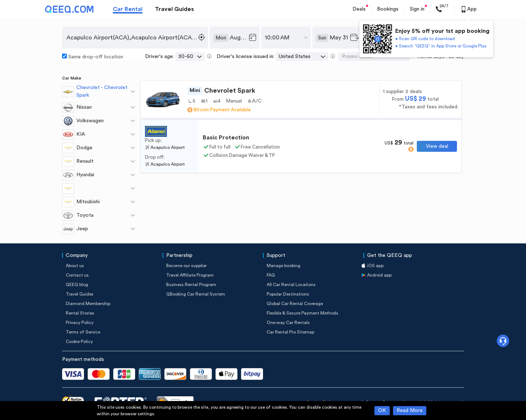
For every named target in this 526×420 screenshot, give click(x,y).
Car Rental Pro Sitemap (290, 332)
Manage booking (283, 266)
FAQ (271, 275)
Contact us (77, 275)
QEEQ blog (77, 285)
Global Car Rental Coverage (295, 304)
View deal (437, 146)
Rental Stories (80, 313)
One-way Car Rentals (288, 323)
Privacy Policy (80, 323)
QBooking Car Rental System (196, 294)
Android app (379, 275)
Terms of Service (83, 332)
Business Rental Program (191, 285)
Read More (410, 411)
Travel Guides (174, 9)
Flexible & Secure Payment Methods (302, 313)
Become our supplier (186, 266)
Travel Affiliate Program (190, 275)
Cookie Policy (79, 342)
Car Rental (128, 9)
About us (75, 266)
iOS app (375, 266)
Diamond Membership (88, 304)
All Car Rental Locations (291, 285)
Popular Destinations (288, 294)
